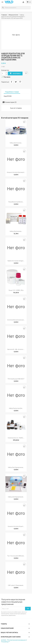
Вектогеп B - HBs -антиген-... (16, 349)
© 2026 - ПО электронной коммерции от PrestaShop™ (14, 641)
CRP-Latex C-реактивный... (16, 585)
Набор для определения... (16, 467)
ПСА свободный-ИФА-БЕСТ (16, 379)
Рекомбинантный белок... (16, 202)
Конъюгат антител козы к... (16, 526)
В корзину (15, 74)
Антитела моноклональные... (16, 320)
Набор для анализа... (16, 143)
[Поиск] (16, 8)
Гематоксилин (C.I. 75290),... (16, 438)
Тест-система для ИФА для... (16, 556)
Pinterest (20, 82)
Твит (16, 82)
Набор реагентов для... (16, 408)
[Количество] (3, 74)
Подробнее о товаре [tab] (12, 92)
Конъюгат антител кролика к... (16, 172)
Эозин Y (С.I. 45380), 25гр (16, 290)
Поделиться (11, 82)
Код (5, 96)
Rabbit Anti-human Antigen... (16, 261)
